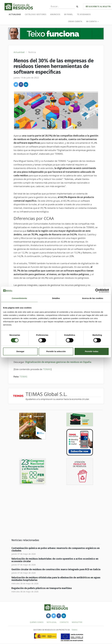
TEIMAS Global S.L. (46, 394)
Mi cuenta (92, 21)
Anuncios (55, 14)
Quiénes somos (37, 622)
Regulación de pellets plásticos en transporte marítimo (42, 588)
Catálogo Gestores (36, 14)
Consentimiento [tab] (19, 298)
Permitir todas (92, 351)
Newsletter (77, 622)
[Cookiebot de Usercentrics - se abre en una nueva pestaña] (97, 291)
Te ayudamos (84, 14)
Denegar (20, 351)
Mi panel (69, 14)
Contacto (64, 622)
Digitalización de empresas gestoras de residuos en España (58, 362)
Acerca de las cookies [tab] (93, 298)
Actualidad (15, 14)
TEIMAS (47, 369)
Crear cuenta (75, 21)
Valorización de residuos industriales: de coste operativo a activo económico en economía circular (55, 560)
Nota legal (52, 622)
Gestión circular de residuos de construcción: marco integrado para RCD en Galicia (56, 569)
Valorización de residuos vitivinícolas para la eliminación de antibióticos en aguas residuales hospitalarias (56, 579)
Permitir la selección (56, 351)
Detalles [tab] (56, 298)
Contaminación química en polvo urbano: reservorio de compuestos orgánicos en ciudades (56, 549)
